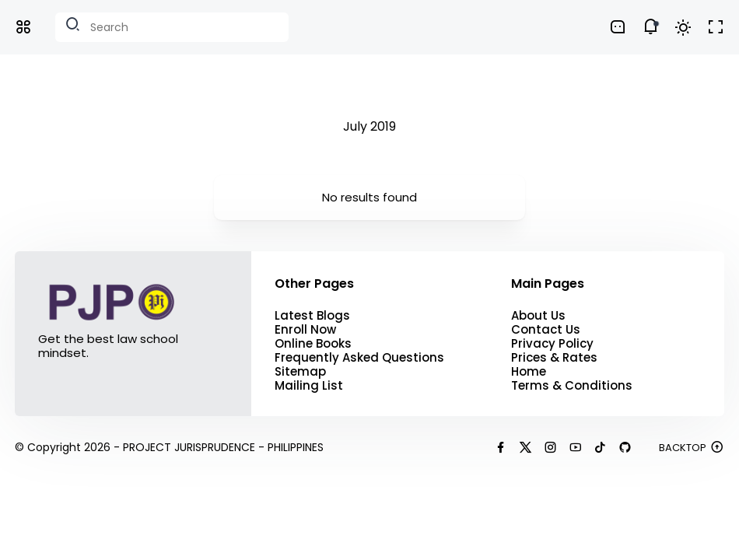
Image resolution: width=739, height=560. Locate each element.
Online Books (313, 344)
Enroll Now (305, 330)
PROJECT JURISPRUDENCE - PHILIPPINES (223, 447)
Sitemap (300, 372)
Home (529, 372)
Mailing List (309, 386)
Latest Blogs (312, 316)
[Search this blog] (172, 27)
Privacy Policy (552, 344)
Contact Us (546, 330)
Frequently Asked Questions (359, 358)
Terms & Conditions (572, 386)
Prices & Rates (554, 358)
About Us (538, 316)
